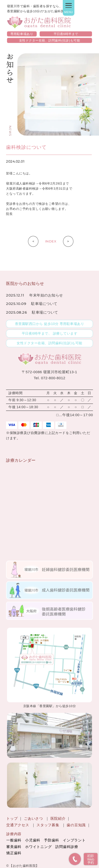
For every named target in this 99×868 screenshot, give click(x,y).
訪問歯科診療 (67, 847)
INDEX (51, 241)
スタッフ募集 (48, 825)
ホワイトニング (38, 847)
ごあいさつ (33, 819)
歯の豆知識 (76, 825)
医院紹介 (58, 819)
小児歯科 (33, 840)
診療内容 (14, 834)
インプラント (74, 840)
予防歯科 (52, 840)
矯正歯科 (14, 853)
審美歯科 (14, 847)
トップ (12, 819)
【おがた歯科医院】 (24, 866)
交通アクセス (18, 825)
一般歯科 (14, 840)
